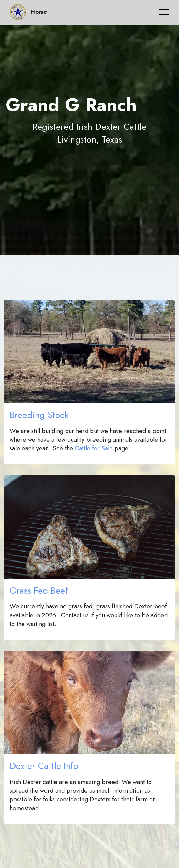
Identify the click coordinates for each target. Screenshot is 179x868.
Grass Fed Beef (39, 591)
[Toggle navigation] (164, 12)
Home (39, 12)
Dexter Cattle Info (44, 766)
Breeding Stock (39, 415)
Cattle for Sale (94, 448)
